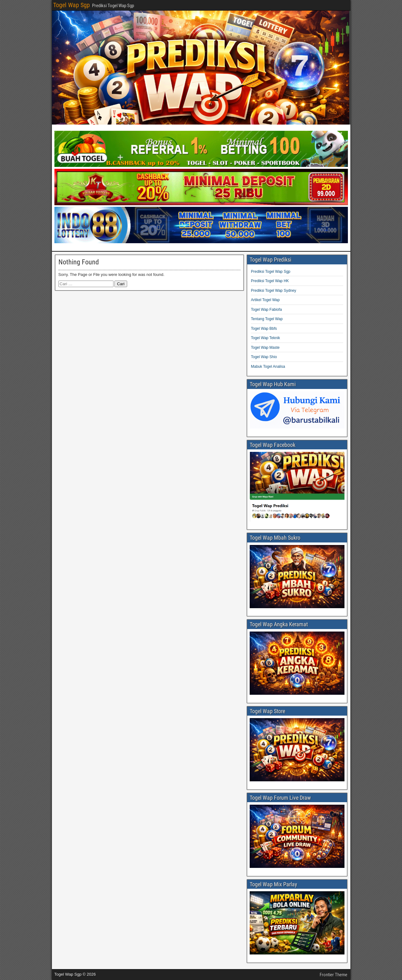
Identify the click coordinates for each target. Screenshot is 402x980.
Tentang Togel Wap (267, 319)
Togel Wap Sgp (72, 5)
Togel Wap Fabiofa (266, 310)
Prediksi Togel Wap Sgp (271, 272)
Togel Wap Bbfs (264, 329)
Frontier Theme (333, 975)
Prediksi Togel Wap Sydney (273, 291)
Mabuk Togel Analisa (268, 367)
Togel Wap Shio (264, 357)
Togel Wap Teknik (265, 338)
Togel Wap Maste (265, 348)
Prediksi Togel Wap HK (270, 281)
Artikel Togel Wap (265, 300)
